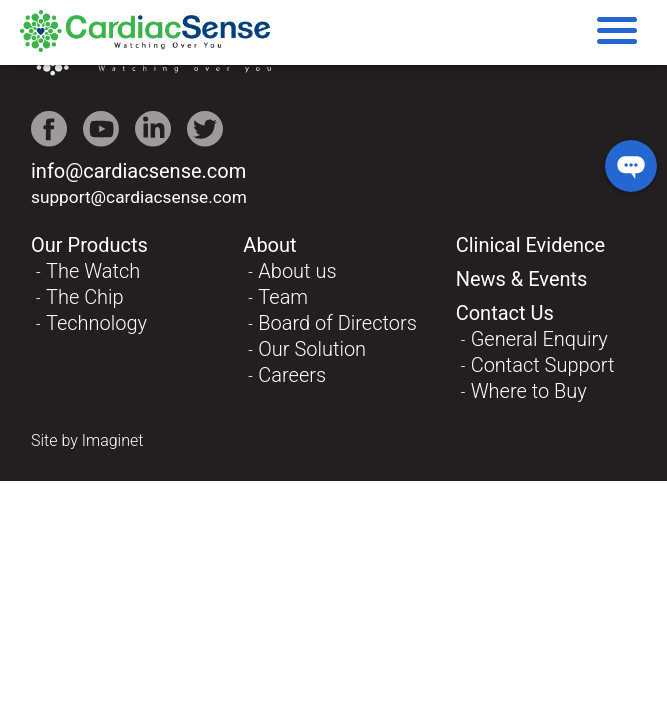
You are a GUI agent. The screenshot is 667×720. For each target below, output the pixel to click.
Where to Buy (529, 391)
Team (283, 297)
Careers (292, 375)
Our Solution (312, 349)
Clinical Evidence (531, 245)
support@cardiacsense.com (139, 197)
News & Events (522, 279)
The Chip (85, 297)
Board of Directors (337, 323)
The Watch (93, 271)
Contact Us (505, 313)
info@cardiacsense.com (138, 171)
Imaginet (113, 440)
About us (297, 271)
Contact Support (543, 365)
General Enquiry (539, 339)
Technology (96, 323)
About (269, 245)
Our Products (89, 245)
